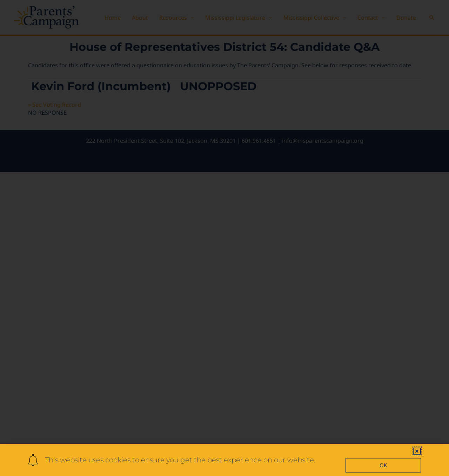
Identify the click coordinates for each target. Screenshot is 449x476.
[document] (224, 238)
